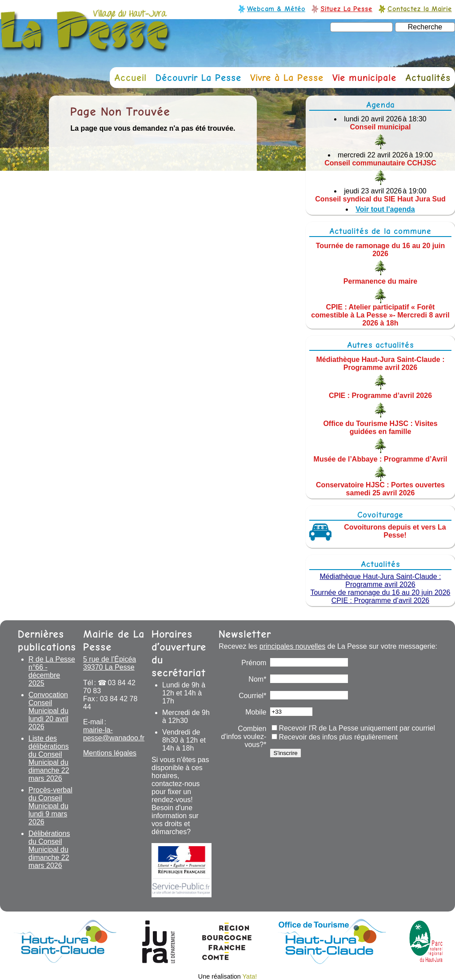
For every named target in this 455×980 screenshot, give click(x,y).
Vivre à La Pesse (287, 78)
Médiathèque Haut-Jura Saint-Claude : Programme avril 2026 (381, 363)
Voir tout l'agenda (385, 209)
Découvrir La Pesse (198, 78)
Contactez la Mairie (420, 9)
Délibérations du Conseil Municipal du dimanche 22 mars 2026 (49, 849)
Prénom (254, 663)
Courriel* (252, 696)
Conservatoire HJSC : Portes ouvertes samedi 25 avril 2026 (380, 489)
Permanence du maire (380, 281)
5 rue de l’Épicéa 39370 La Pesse (110, 663)
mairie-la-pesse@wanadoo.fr (114, 734)
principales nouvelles (293, 646)
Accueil (130, 78)
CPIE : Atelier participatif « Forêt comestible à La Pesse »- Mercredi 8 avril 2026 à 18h (380, 315)
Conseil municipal (381, 127)
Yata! (250, 976)
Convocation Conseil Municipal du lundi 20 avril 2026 (48, 711)
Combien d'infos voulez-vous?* (244, 737)
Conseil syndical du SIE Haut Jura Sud (380, 199)
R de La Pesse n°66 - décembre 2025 (52, 671)
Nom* (257, 679)
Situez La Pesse (346, 9)
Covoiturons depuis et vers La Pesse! (395, 531)
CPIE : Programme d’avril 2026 (380, 396)
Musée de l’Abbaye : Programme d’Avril (381, 459)
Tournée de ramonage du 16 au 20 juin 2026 (380, 249)
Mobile (256, 712)
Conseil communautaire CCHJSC (380, 163)
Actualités (428, 78)
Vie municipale (364, 78)
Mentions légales (110, 753)
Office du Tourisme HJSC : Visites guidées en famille (380, 427)
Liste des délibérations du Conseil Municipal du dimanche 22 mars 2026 (49, 758)
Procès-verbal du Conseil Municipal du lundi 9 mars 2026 (50, 806)
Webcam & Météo (276, 9)
